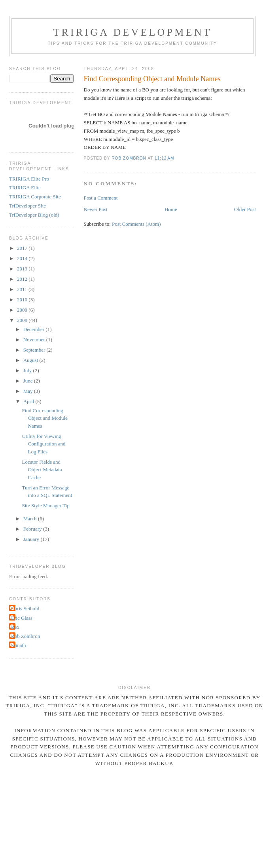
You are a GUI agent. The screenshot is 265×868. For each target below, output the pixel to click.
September (35, 350)
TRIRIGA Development (132, 32)
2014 (23, 258)
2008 (23, 320)
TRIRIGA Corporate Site (35, 197)
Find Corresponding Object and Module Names (44, 418)
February (33, 529)
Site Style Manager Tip (45, 505)
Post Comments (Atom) (136, 224)
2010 (23, 300)
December (35, 329)
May (29, 391)
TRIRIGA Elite (25, 187)
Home (171, 209)
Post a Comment (101, 198)
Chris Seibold (25, 608)
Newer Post (96, 209)
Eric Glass (22, 618)
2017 (23, 248)
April (29, 401)
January (32, 539)
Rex (15, 627)
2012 (23, 279)
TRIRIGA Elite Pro (29, 179)
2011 (23, 289)
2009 (23, 310)
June (29, 381)
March (31, 519)
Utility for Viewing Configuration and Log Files (44, 444)
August (31, 360)
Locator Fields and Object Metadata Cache (42, 470)
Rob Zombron (26, 636)
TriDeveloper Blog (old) (34, 215)
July (28, 370)
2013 (23, 269)
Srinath (19, 645)
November (35, 340)
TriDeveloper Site (27, 206)
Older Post (245, 209)
